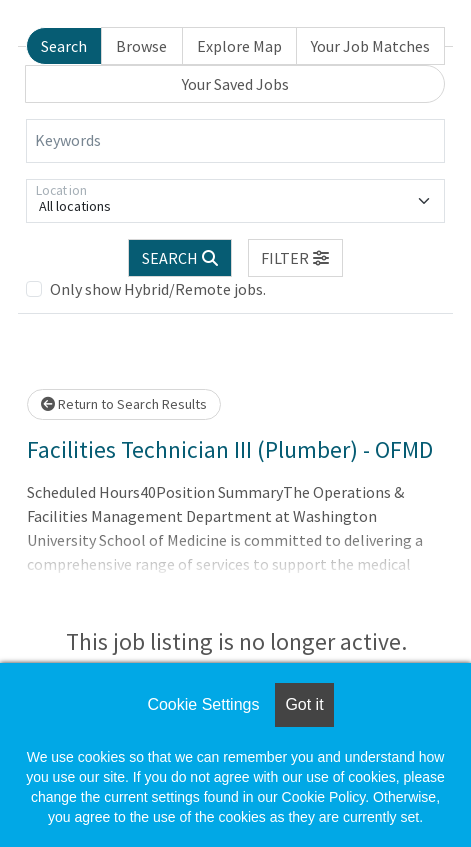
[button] (296, 258)
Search (64, 46)
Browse (141, 46)
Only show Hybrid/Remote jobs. (158, 289)
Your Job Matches (370, 46)
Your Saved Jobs (235, 84)
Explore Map (239, 46)
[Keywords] (235, 141)
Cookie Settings (203, 704)
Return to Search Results (124, 404)
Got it (304, 704)
